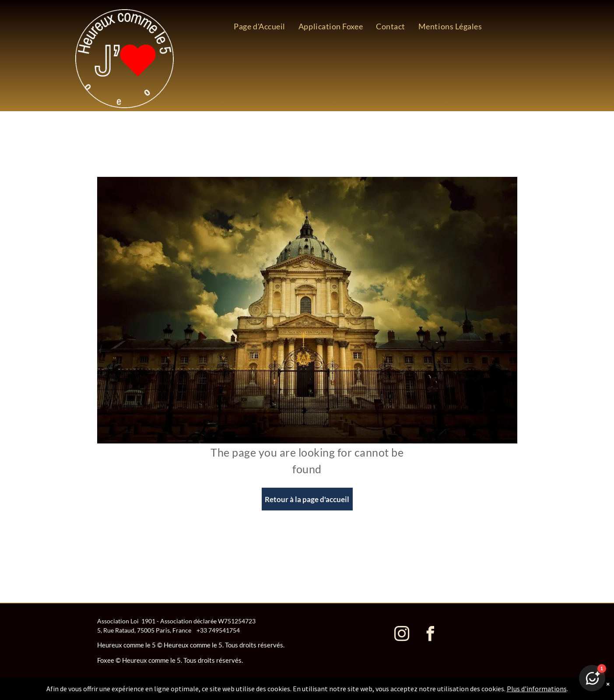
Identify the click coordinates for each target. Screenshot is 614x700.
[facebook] (431, 635)
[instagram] (402, 635)
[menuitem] (260, 26)
